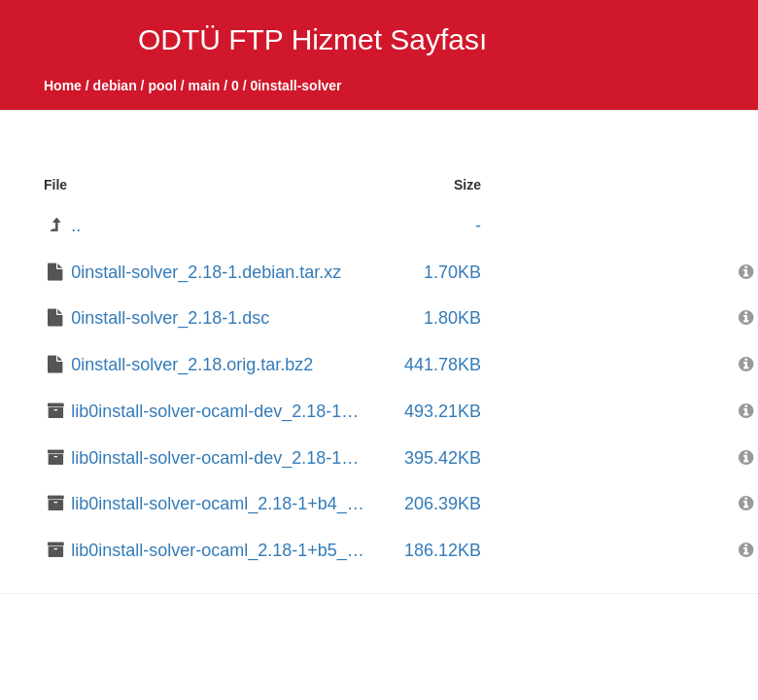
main (205, 86)
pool (162, 86)
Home (63, 86)
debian (115, 86)
